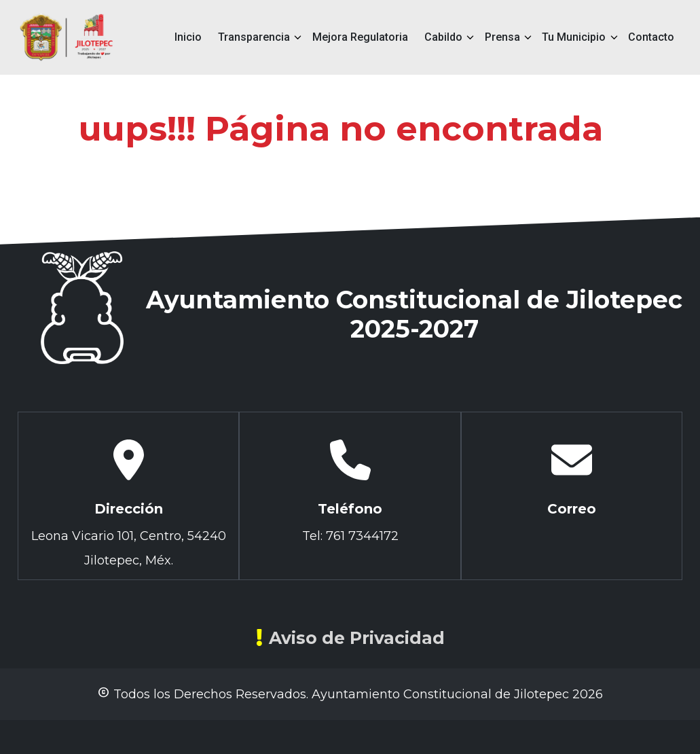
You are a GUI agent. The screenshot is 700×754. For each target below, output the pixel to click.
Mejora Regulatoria (360, 37)
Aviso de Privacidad (350, 638)
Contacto (651, 37)
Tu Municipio (574, 37)
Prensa (502, 37)
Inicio (188, 37)
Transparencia (254, 37)
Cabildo (443, 37)
